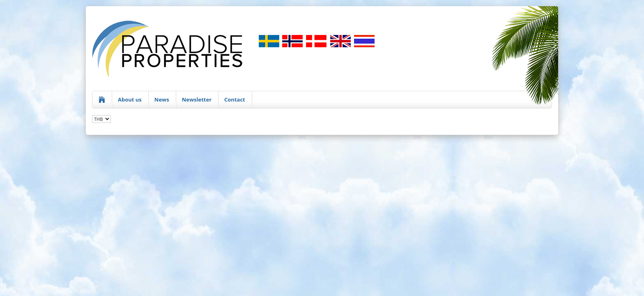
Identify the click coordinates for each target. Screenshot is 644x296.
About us (130, 99)
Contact (235, 99)
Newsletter (197, 99)
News (162, 99)
